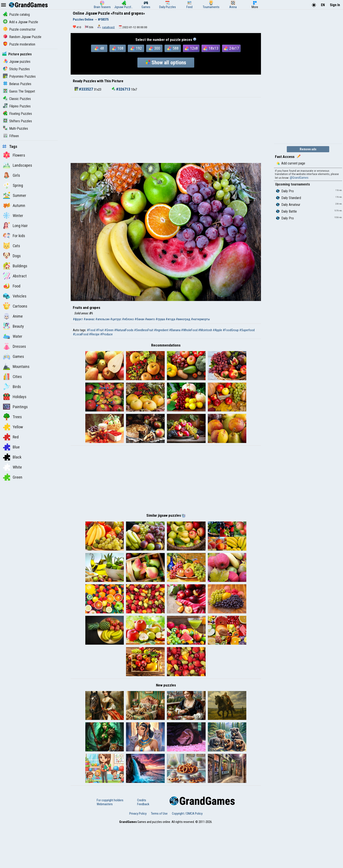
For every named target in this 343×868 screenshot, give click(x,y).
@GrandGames (299, 178)
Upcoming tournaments (293, 184)
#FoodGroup (231, 330)
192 (136, 48)
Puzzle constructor (19, 29)
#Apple (217, 330)
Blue (11, 447)
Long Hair (15, 226)
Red (11, 437)
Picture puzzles (17, 54)
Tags (10, 147)
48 (99, 48)
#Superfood (247, 330)
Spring (13, 185)
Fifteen (11, 136)
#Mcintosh (205, 330)
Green (13, 477)
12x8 (191, 48)
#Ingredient (161, 330)
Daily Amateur (288, 205)
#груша (160, 319)
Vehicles (15, 296)
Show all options (166, 63)
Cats (12, 246)
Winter (13, 215)
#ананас (89, 319)
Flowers (14, 155)
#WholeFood (189, 330)
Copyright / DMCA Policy (187, 856)
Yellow (13, 427)
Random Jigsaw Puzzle (22, 37)
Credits (142, 842)
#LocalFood (81, 334)
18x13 (211, 48)
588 (173, 48)
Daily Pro (285, 191)
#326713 (121, 89)
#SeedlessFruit (144, 330)
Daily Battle (286, 211)
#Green (109, 330)
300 (154, 48)
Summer (15, 195)
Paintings (15, 407)
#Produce (106, 334)
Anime (13, 316)
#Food (91, 330)
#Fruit (100, 330)
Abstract (15, 276)
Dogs (12, 256)
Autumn (14, 205)
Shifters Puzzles (17, 121)
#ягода (170, 319)
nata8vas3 (108, 27)
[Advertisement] (166, 130)
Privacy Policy (138, 856)
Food (12, 286)
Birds (12, 387)
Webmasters (105, 846)
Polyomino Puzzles (19, 76)
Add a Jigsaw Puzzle (21, 22)
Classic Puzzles (17, 99)
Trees (12, 417)
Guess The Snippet (19, 91)
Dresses (15, 346)
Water (13, 336)
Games (14, 356)
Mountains (16, 366)
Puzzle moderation (19, 44)
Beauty (13, 326)
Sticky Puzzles (16, 69)
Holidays (15, 397)
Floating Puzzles (17, 114)
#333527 (84, 89)
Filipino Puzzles (17, 106)
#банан (139, 319)
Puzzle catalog (16, 15)
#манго (150, 319)
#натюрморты (200, 319)
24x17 (231, 48)
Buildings (15, 266)
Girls (12, 175)
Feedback (143, 846)
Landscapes (18, 165)
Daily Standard (289, 198)
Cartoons (15, 306)
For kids (14, 236)
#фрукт (78, 319)
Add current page (291, 163)
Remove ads (308, 149)
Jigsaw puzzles (17, 62)
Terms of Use (159, 856)
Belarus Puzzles (17, 84)
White (12, 467)
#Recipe (94, 334)
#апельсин (102, 319)
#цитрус (116, 319)
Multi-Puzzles (16, 129)
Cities (12, 376)
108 (118, 48)
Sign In (335, 5)
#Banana (175, 330)
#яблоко (128, 319)
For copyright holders (110, 842)
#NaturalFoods (124, 330)
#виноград (183, 319)
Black (12, 457)
